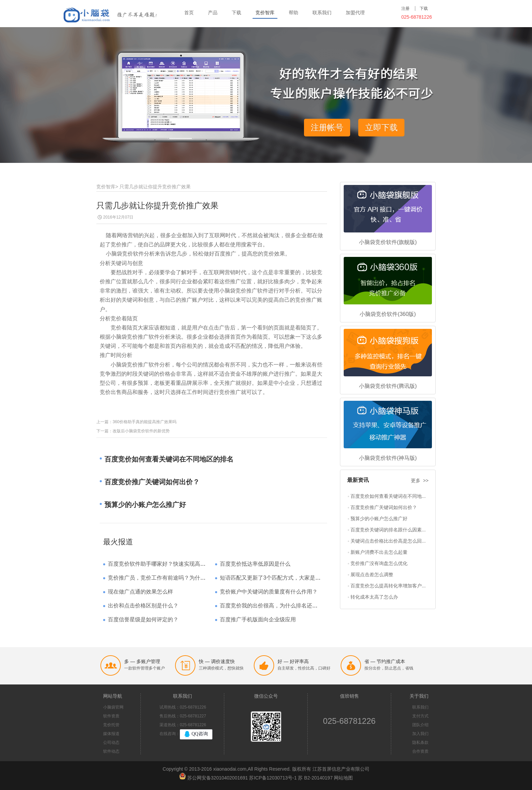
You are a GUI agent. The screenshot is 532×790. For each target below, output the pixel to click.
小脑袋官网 (113, 707)
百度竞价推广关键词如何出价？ (384, 507)
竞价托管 (111, 725)
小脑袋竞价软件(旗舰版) (388, 242)
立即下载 (381, 127)
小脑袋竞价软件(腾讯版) (388, 386)
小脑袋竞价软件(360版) (388, 314)
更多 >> (420, 481)
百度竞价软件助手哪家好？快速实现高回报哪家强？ (170, 564)
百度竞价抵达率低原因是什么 (255, 564)
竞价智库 (265, 13)
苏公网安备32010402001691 (218, 778)
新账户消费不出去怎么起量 (379, 552)
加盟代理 (355, 13)
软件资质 (111, 716)
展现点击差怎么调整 (372, 575)
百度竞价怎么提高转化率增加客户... (388, 586)
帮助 (293, 13)
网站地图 (343, 778)
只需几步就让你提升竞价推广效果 (155, 187)
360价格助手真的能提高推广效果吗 (145, 422)
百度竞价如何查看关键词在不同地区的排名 (169, 459)
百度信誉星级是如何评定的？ (143, 619)
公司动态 (111, 742)
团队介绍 (420, 725)
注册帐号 (327, 127)
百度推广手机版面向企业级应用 (258, 619)
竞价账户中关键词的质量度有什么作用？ (269, 592)
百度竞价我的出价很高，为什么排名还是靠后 (274, 606)
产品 (213, 13)
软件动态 (111, 751)
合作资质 (420, 751)
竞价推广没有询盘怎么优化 (379, 563)
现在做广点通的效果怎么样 (140, 592)
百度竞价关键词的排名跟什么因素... (388, 530)
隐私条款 (420, 742)
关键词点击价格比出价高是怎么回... (388, 541)
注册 (405, 8)
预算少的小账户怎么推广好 (379, 519)
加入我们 (420, 734)
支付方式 (420, 716)
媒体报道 (111, 734)
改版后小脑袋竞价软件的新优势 (141, 431)
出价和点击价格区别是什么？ (143, 606)
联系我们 (322, 13)
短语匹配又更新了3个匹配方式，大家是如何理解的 (281, 578)
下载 (236, 13)
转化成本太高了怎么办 (374, 597)
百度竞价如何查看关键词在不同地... (388, 496)
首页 (189, 13)
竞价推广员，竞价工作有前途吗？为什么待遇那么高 (170, 578)
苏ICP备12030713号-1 (273, 778)
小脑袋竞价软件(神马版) (388, 458)
